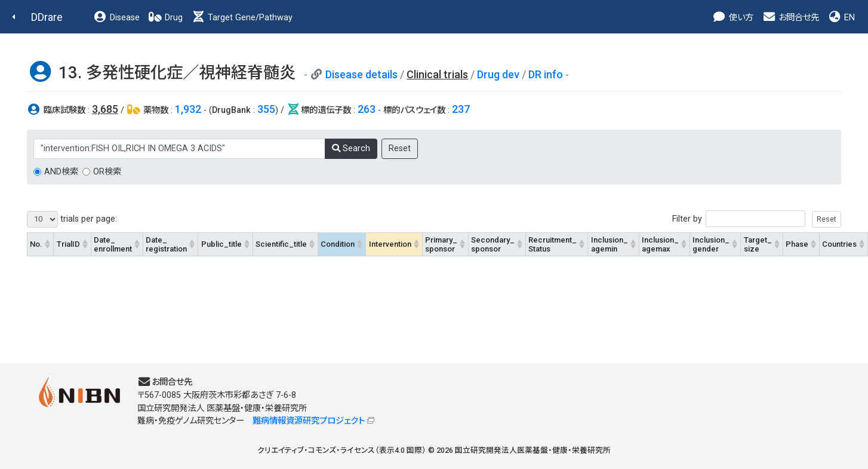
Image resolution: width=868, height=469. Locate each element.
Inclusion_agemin (610, 244)
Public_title (221, 244)
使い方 (733, 18)
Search (351, 148)
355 (266, 109)
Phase (797, 244)
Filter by (757, 219)
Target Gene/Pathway (242, 18)
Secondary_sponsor (493, 244)
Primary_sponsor (441, 244)
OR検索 (107, 172)
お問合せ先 (790, 18)
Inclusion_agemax (660, 244)
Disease (116, 18)
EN (841, 18)
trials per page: (72, 219)
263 (367, 109)
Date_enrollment (113, 244)
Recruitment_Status (552, 244)
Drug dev (498, 74)
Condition (338, 244)
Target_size (758, 244)
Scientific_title (281, 244)
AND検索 (61, 172)
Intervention (390, 244)
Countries (839, 244)
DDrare (47, 17)
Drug (165, 18)
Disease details (361, 74)
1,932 (188, 109)
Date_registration (166, 244)
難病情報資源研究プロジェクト (309, 421)
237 (461, 109)
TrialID (68, 244)
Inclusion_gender (711, 244)
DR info (546, 74)
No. (36, 244)
